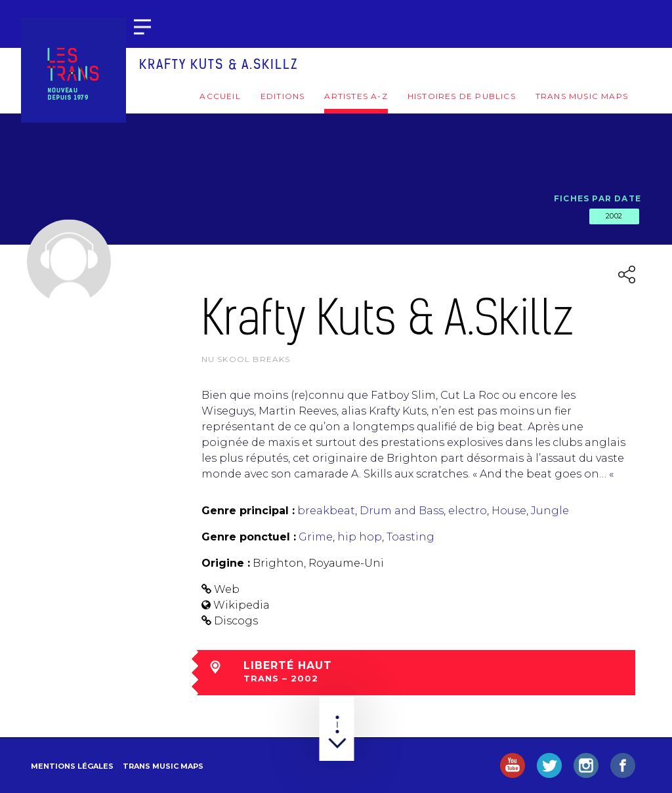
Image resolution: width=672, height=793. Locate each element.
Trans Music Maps (582, 96)
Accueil (220, 96)
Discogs (236, 621)
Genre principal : (248, 511)
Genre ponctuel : (249, 537)
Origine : (226, 563)
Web (227, 589)
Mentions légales (72, 766)
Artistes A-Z (356, 96)
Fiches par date (598, 198)
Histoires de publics (462, 96)
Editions (283, 96)
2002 (614, 216)
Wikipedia (241, 605)
